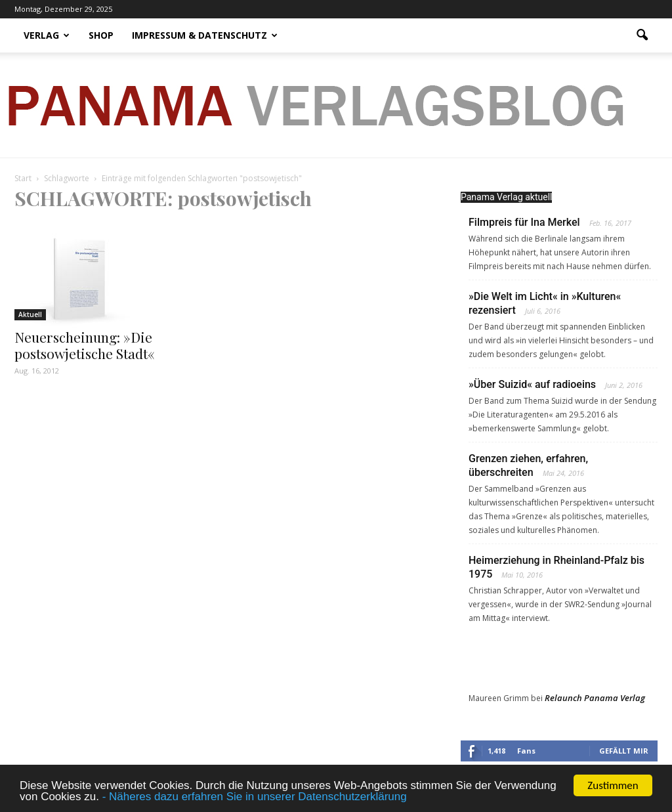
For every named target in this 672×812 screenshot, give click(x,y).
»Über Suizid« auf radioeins (532, 384)
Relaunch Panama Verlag (595, 698)
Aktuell (30, 314)
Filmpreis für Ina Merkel (524, 222)
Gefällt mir (624, 751)
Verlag (47, 35)
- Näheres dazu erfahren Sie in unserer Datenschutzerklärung (255, 797)
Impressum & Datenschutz (205, 35)
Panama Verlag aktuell (506, 197)
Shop (101, 35)
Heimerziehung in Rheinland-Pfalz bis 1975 (556, 567)
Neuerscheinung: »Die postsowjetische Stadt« (85, 345)
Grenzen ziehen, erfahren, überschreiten (528, 465)
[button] (642, 35)
